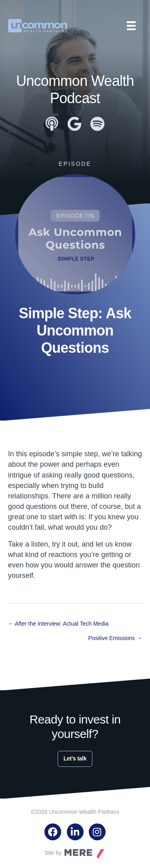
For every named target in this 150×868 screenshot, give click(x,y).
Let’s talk (75, 758)
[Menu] (131, 26)
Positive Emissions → (115, 638)
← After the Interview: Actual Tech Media (58, 624)
